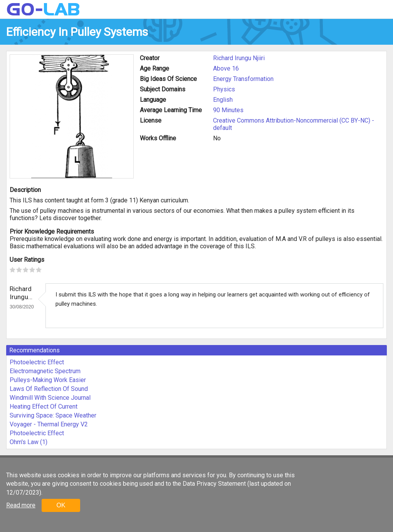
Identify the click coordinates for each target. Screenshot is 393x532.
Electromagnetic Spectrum (45, 371)
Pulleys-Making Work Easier (48, 380)
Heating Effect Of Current (44, 407)
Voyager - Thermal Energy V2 (49, 424)
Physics (224, 89)
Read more (21, 505)
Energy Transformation (243, 79)
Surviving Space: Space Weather (53, 415)
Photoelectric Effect (37, 362)
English (223, 100)
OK (61, 505)
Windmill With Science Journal (50, 398)
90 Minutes (228, 110)
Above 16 (226, 68)
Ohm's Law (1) (29, 442)
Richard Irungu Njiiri (239, 58)
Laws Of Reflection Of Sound (49, 389)
